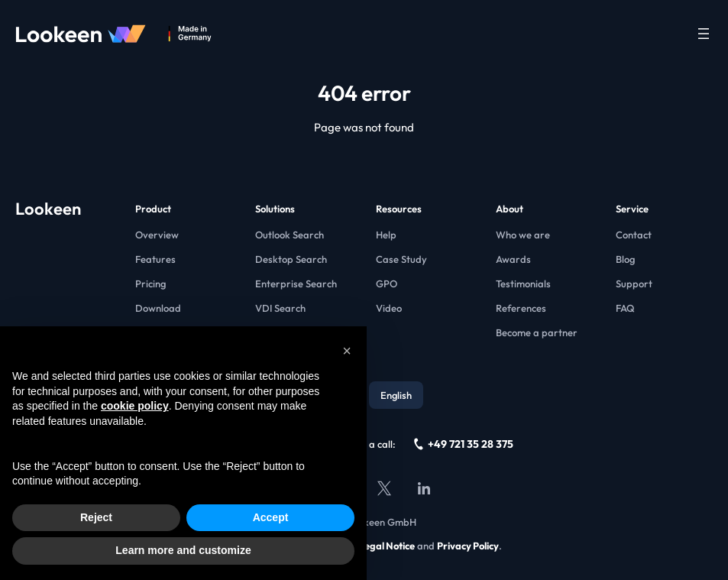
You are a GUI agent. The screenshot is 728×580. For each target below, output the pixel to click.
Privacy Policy (468, 546)
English (396, 395)
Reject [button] (96, 517)
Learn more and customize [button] (183, 550)
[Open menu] (704, 34)
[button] (347, 351)
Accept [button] (271, 517)
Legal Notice (387, 546)
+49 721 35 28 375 (464, 444)
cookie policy (135, 406)
